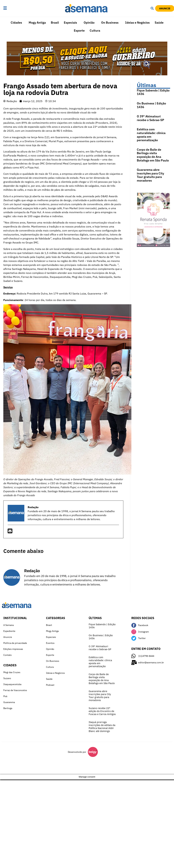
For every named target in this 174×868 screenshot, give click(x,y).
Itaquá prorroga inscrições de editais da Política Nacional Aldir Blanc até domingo (102, 727)
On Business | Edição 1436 (151, 105)
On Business (110, 23)
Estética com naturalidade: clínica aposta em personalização (151, 135)
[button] (13, 8)
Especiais (70, 23)
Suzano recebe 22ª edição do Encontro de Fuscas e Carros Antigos (102, 711)
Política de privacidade (15, 643)
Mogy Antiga (37, 23)
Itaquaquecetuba (12, 684)
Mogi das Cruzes (12, 672)
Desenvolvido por (77, 752)
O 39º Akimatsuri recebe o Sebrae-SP (150, 118)
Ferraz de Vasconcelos (15, 690)
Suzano (7, 678)
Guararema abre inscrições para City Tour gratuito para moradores (150, 175)
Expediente (9, 631)
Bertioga (8, 708)
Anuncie (8, 637)
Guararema (9, 702)
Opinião (89, 23)
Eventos (50, 643)
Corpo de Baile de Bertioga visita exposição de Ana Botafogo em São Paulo (153, 155)
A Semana (8, 625)
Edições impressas (13, 649)
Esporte (79, 31)
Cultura (95, 31)
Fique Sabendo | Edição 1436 (153, 92)
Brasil (55, 23)
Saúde (159, 23)
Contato (7, 655)
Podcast (50, 685)
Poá (5, 696)
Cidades (16, 23)
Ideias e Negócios (137, 23)
